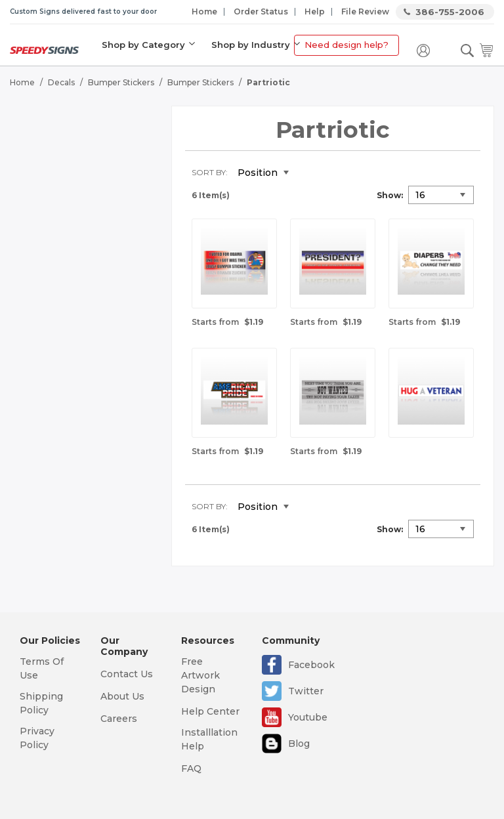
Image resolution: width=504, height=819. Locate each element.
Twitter (306, 691)
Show (389, 195)
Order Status (261, 11)
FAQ (191, 768)
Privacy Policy (37, 738)
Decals (61, 82)
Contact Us (127, 674)
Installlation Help (209, 739)
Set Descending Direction (308, 173)
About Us (122, 696)
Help (315, 11)
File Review (365, 11)
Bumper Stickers (121, 82)
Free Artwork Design (200, 675)
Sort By (209, 172)
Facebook (311, 665)
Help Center (210, 711)
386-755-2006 (450, 12)
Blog (299, 744)
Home (204, 11)
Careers (119, 719)
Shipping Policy (41, 703)
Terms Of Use (42, 668)
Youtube (308, 717)
